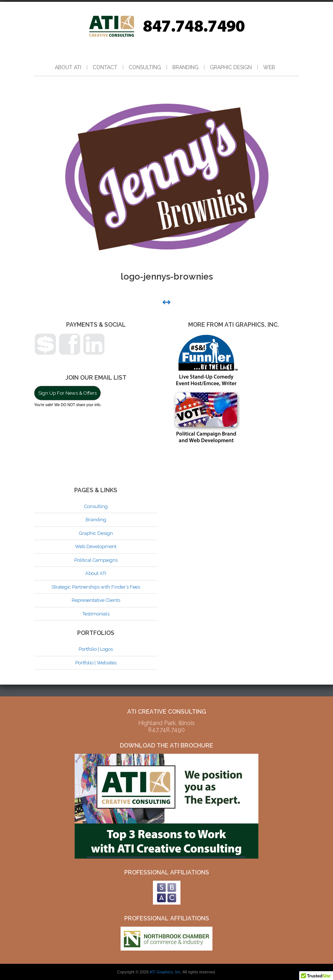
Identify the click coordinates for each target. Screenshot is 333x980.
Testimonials (96, 614)
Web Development (96, 546)
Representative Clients (96, 600)
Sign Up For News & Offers (67, 393)
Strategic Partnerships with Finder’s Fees (96, 587)
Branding (185, 67)
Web (269, 67)
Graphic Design (231, 67)
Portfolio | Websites (96, 663)
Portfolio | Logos (96, 649)
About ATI (68, 67)
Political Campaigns (96, 560)
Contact (105, 67)
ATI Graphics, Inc (165, 972)
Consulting (145, 67)
